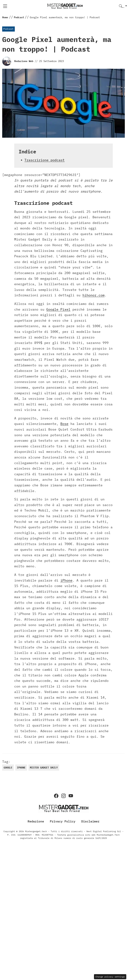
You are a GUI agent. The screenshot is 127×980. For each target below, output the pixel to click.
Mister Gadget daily (44, 768)
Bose (64, 424)
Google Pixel (58, 309)
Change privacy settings (110, 977)
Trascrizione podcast (45, 160)
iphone (21, 768)
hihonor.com (94, 295)
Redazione (36, 821)
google (8, 768)
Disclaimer (90, 821)
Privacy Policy (63, 821)
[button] (123, 6)
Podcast (8, 29)
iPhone (66, 580)
